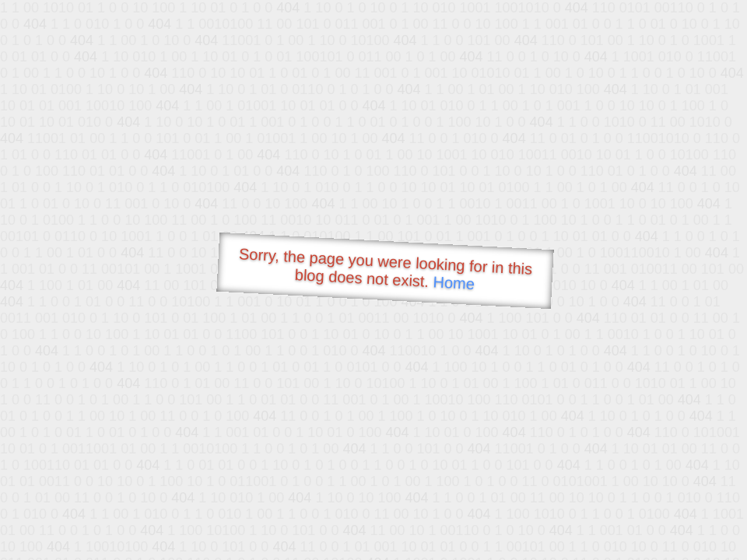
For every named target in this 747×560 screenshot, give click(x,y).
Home (454, 283)
